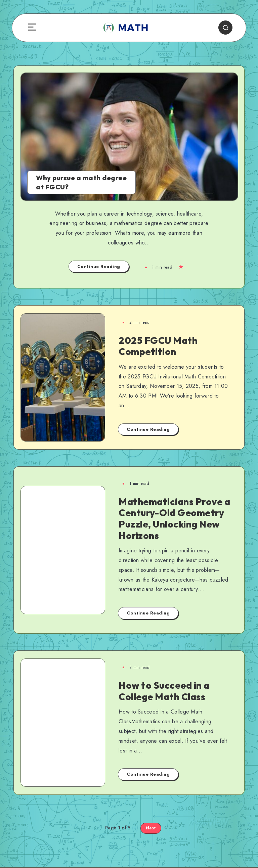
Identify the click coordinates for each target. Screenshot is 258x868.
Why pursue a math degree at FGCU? (81, 182)
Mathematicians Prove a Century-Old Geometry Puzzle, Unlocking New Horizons (174, 518)
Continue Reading (99, 266)
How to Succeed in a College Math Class (164, 691)
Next (151, 828)
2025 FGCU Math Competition (158, 346)
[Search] (225, 28)
